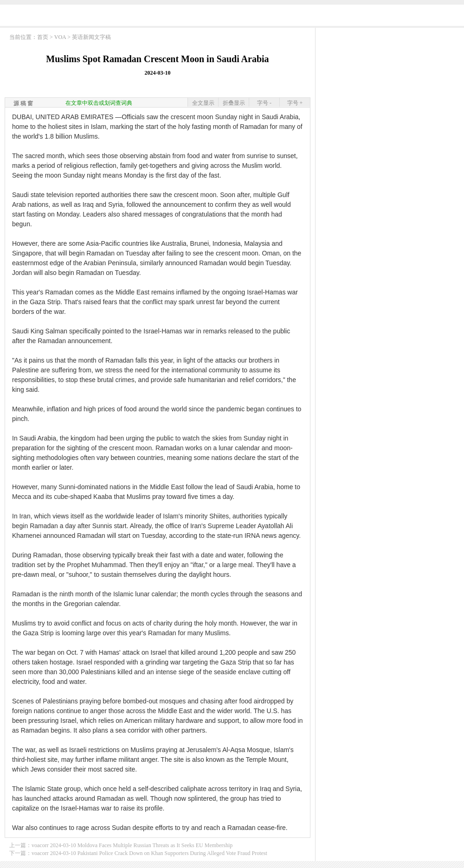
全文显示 (203, 103)
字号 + (295, 103)
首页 (43, 37)
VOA (60, 37)
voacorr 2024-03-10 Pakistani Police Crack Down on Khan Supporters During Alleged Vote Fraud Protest (149, 853)
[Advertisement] (390, 90)
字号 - (264, 103)
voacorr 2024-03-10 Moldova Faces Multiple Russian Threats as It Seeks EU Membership (132, 845)
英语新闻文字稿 (91, 37)
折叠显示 (234, 103)
